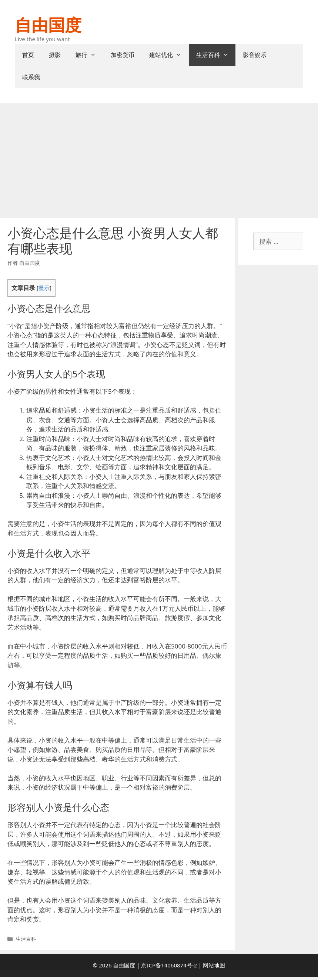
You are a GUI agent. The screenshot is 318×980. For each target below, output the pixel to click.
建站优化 (169, 55)
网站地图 (214, 965)
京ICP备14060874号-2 (169, 965)
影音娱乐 (255, 55)
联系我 (31, 77)
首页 (28, 55)
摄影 (55, 55)
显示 (44, 288)
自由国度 (48, 25)
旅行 (89, 55)
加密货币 (123, 55)
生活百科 (216, 55)
